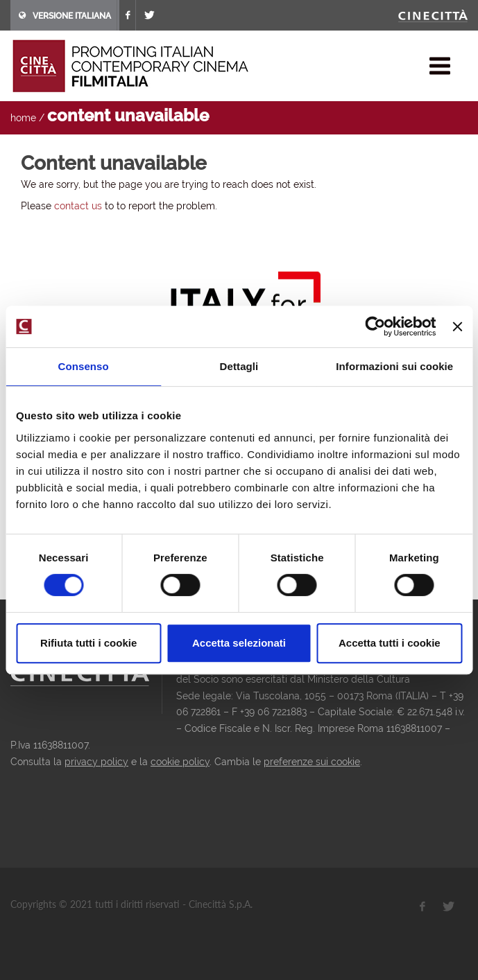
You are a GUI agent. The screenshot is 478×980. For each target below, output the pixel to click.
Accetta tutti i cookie (390, 643)
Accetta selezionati (239, 643)
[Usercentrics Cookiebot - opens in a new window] (376, 326)
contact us (78, 206)
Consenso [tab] (84, 366)
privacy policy (96, 762)
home (23, 118)
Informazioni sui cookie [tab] (394, 366)
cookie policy (180, 762)
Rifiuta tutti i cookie (88, 643)
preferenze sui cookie (312, 762)
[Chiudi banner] (457, 326)
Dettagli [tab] (239, 366)
